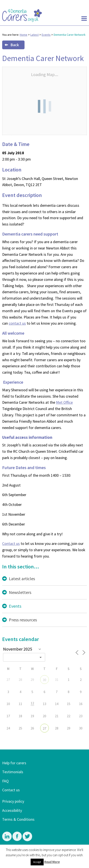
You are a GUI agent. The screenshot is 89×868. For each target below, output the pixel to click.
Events (46, 35)
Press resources (23, 620)
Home (24, 35)
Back (12, 45)
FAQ (5, 781)
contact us (17, 323)
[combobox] (24, 657)
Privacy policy (13, 801)
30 (44, 680)
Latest (35, 35)
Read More (52, 862)
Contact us (11, 543)
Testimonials (13, 772)
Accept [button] (37, 862)
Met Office (64, 402)
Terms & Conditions (18, 819)
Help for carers (14, 763)
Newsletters (20, 592)
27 (44, 728)
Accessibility (12, 810)
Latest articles (22, 579)
